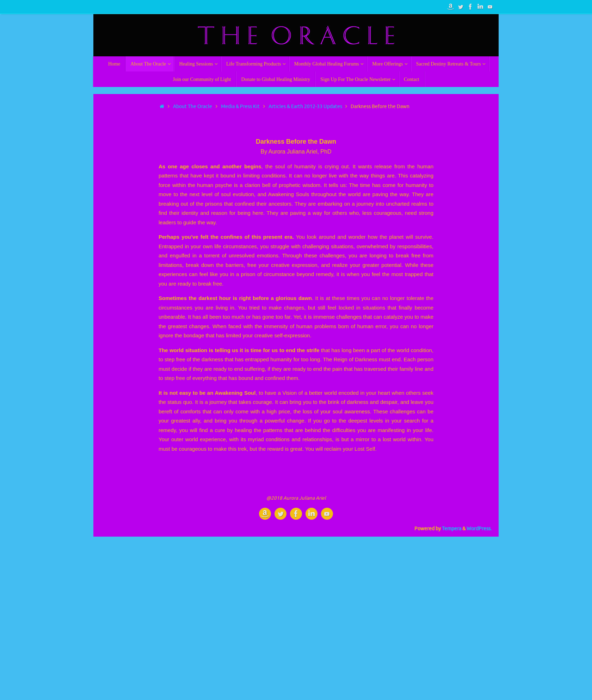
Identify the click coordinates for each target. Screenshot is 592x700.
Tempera (452, 529)
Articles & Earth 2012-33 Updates (305, 107)
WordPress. (479, 529)
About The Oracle (193, 107)
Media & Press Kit (240, 107)
